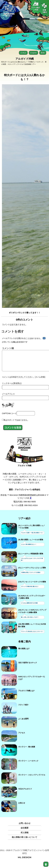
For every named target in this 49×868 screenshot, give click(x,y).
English (33, 53)
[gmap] (31, 502)
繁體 (43, 53)
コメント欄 (8, 348)
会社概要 (25, 832)
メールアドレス (8, 398)
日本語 (23, 53)
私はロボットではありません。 (16, 424)
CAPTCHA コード (9, 418)
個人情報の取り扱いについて (24, 841)
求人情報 (25, 837)
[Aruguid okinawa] (9, 12)
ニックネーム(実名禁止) (12, 387)
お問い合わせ (25, 827)
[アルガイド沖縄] (24, 449)
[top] (46, 864)
